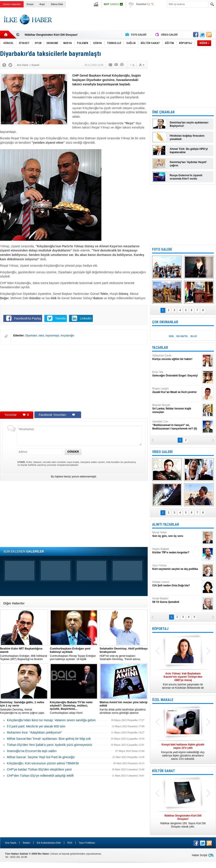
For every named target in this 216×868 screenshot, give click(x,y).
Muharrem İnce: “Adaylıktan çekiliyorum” (34, 732)
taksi (41, 336)
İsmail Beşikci (177, 600)
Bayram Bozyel (177, 409)
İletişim (26, 843)
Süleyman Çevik (177, 357)
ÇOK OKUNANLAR (165, 322)
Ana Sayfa (11, 843)
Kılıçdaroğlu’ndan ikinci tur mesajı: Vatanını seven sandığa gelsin (51, 720)
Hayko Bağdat (177, 551)
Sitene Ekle (57, 4)
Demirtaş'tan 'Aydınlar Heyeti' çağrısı (188, 164)
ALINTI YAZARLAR (166, 524)
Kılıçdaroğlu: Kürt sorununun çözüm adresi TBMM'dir (43, 763)
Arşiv (42, 4)
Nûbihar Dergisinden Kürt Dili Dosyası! (51, 35)
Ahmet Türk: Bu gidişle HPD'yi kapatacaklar (189, 151)
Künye (30, 4)
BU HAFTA (182, 336)
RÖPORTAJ (160, 629)
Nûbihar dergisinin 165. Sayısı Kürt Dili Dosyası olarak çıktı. (183, 821)
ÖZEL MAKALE (163, 700)
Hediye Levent (177, 584)
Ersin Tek (177, 374)
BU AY (194, 336)
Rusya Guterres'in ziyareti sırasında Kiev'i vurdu (186, 177)
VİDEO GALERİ (162, 452)
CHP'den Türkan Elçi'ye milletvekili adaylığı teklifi (40, 776)
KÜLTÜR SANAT (164, 771)
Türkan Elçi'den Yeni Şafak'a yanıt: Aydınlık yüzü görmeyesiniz (49, 745)
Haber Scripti (200, 855)
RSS (70, 843)
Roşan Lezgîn (177, 390)
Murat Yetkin (177, 534)
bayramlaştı (52, 336)
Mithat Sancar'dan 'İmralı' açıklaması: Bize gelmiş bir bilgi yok (49, 739)
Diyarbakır (31, 336)
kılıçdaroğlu (67, 336)
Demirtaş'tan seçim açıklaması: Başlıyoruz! (189, 124)
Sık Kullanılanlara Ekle (49, 843)
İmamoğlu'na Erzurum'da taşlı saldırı (32, 751)
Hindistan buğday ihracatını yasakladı (187, 137)
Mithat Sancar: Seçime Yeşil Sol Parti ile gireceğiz (41, 757)
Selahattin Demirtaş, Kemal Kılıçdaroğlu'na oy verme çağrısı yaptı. (24, 707)
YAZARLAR (160, 348)
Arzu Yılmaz (177, 567)
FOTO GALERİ (162, 249)
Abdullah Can (177, 425)
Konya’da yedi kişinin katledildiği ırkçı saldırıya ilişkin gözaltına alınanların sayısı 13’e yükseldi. (183, 752)
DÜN (171, 336)
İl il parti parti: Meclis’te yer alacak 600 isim (36, 726)
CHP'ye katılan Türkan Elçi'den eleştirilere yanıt (39, 769)
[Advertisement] (74, 378)
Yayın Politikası (87, 843)
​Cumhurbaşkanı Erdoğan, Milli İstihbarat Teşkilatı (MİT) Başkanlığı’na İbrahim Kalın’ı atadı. (24, 654)
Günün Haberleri (12, 4)
